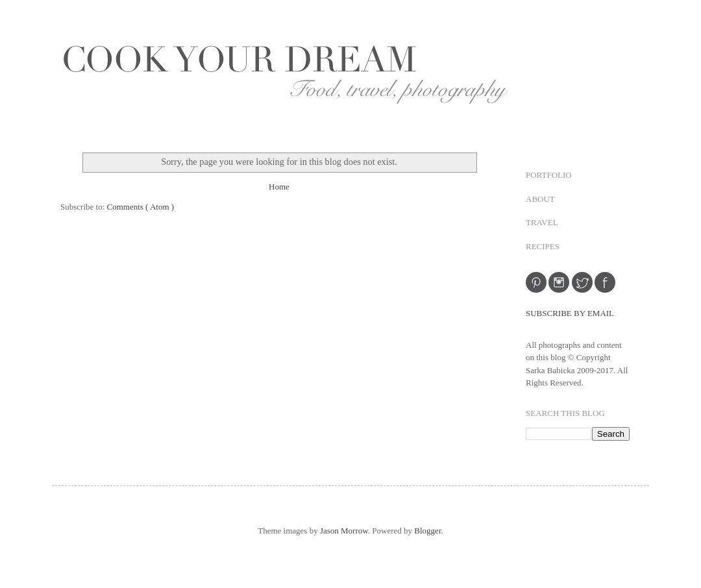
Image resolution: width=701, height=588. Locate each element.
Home (279, 187)
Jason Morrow (344, 531)
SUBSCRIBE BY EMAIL (570, 313)
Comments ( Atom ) (141, 207)
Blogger (427, 531)
